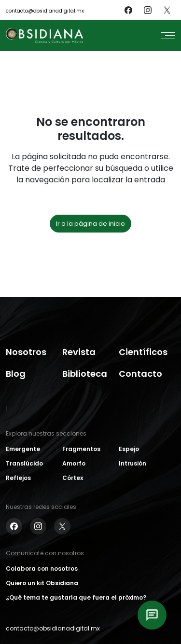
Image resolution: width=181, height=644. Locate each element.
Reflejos (18, 478)
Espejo (129, 449)
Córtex (73, 478)
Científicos (143, 352)
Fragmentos (81, 449)
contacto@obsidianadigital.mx (45, 11)
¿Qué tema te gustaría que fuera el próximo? (76, 597)
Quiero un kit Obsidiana (42, 583)
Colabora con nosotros (42, 569)
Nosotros (26, 352)
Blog (16, 374)
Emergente (23, 449)
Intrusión (132, 463)
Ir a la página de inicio (90, 224)
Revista (79, 352)
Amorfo (74, 463)
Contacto (140, 374)
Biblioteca (85, 374)
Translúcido (24, 463)
